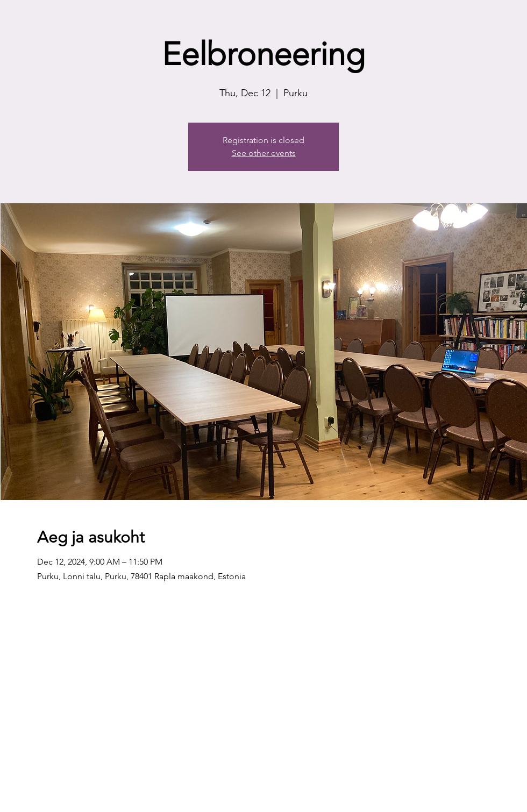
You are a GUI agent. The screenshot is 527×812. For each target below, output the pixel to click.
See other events (264, 153)
